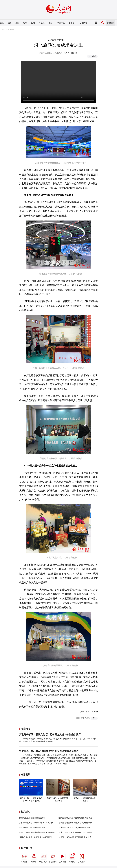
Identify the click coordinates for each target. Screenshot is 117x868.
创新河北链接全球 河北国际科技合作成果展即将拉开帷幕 (82, 823)
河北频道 (11, 30)
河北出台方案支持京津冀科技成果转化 (74, 828)
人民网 (3, 30)
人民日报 (24, 857)
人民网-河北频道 (71, 53)
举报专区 (61, 23)
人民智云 (72, 857)
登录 (112, 23)
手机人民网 (43, 857)
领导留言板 (53, 857)
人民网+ (34, 857)
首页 (2, 23)
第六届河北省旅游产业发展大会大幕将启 (75, 818)
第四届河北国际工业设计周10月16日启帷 (36, 823)
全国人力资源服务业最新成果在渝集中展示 (37, 832)
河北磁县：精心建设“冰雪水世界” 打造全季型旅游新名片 (49, 751)
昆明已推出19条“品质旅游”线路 (32, 828)
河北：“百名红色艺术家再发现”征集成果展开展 (78, 832)
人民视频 (62, 857)
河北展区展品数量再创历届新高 (32, 818)
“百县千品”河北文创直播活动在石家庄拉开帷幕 (39, 837)
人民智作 (82, 857)
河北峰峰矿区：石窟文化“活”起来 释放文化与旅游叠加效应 (50, 734)
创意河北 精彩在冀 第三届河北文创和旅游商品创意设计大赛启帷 (85, 837)
